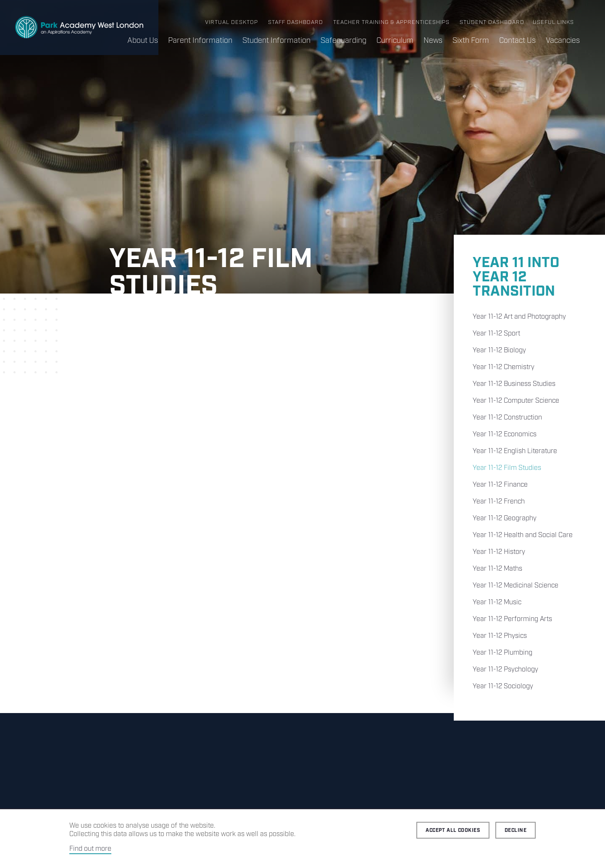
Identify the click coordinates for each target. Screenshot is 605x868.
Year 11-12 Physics (500, 636)
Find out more (90, 849)
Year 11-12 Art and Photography (519, 317)
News (433, 41)
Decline (516, 830)
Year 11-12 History (499, 552)
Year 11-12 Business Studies (514, 384)
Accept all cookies (453, 830)
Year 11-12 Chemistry (504, 367)
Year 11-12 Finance (500, 485)
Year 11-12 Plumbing (502, 653)
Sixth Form (471, 41)
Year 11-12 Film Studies (507, 468)
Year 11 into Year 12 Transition (516, 277)
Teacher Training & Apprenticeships (391, 22)
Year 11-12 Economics (505, 434)
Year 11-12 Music (497, 602)
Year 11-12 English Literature (515, 451)
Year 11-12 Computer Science (516, 401)
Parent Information (200, 41)
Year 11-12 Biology (499, 350)
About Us (143, 41)
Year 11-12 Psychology (505, 670)
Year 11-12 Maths (497, 569)
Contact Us (517, 41)
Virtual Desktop (231, 22)
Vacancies (563, 41)
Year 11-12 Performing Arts (512, 619)
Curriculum (395, 41)
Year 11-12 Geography (505, 518)
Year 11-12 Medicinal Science (516, 586)
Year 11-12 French (499, 502)
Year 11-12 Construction (507, 418)
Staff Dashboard (296, 22)
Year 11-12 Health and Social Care (523, 535)
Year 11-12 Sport (496, 334)
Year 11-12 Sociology (503, 686)
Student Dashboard (492, 22)
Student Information (276, 41)
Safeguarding (343, 41)
